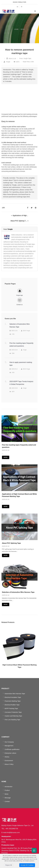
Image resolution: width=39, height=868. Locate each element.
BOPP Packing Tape (11, 708)
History (7, 757)
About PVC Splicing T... (19, 221)
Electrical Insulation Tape (13, 697)
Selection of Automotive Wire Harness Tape (18, 592)
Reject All (9, 865)
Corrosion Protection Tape (13, 712)
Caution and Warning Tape (13, 716)
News (6, 794)
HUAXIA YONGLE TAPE (19, 2)
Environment (9, 761)
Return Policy (9, 764)
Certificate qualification (12, 749)
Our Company (9, 742)
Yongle (10, 229)
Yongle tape (19, 295)
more (6, 457)
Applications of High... (20, 216)
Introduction (8, 787)
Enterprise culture (10, 753)
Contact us (19, 305)
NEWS (23, 29)
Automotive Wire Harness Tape (15, 694)
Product (7, 790)
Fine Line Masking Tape (12, 720)
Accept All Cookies (27, 865)
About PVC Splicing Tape (11, 543)
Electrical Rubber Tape (12, 705)
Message (8, 798)
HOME (16, 29)
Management (9, 746)
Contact (7, 801)
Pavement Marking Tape (13, 701)
